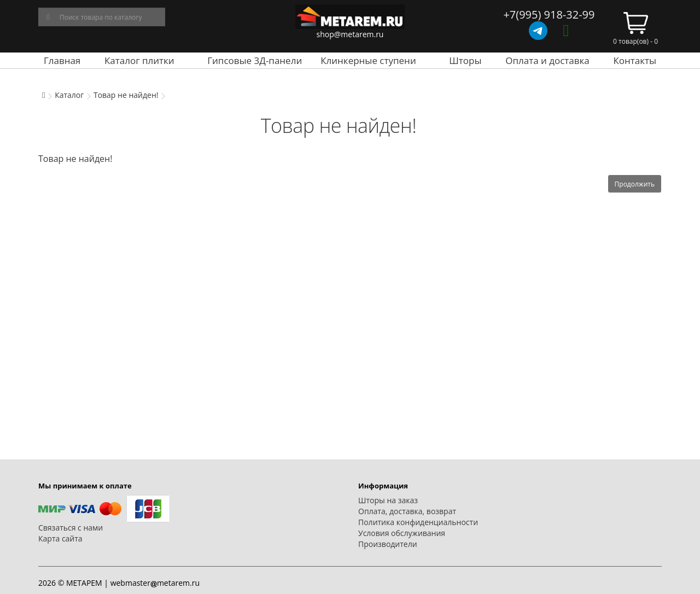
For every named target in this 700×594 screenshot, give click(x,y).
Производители (388, 544)
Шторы (465, 60)
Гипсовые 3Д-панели (255, 60)
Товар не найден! (126, 95)
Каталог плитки (139, 60)
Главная (62, 60)
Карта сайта (60, 538)
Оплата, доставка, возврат (407, 511)
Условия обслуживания (402, 533)
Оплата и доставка (547, 60)
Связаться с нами (71, 528)
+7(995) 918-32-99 (549, 14)
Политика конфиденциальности (418, 522)
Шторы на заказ (388, 500)
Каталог (69, 95)
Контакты (635, 60)
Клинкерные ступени (368, 60)
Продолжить (635, 184)
